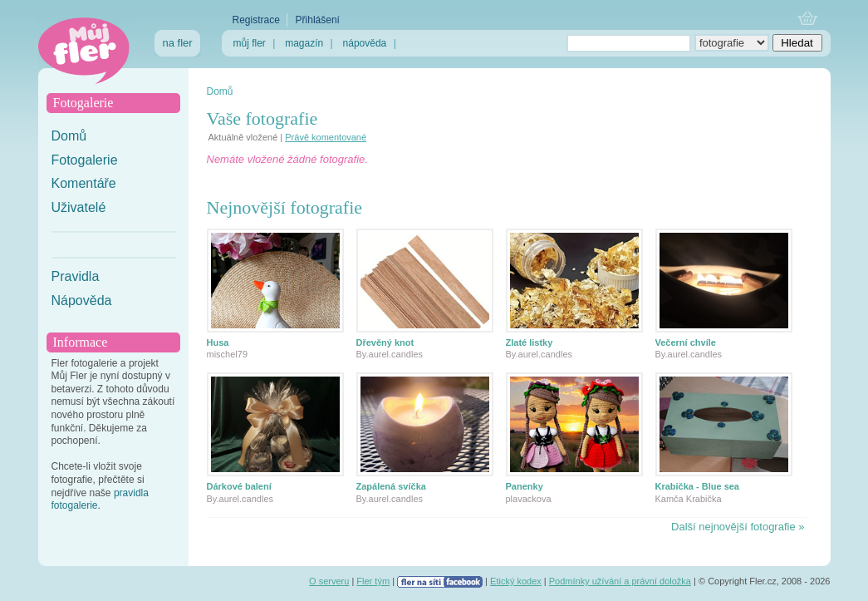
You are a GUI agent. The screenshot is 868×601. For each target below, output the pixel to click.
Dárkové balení (239, 486)
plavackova (529, 499)
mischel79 (228, 354)
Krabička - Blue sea (698, 486)
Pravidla (76, 276)
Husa (218, 342)
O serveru (329, 581)
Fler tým (373, 581)
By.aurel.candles (390, 354)
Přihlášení (318, 20)
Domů (69, 136)
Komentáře (84, 183)
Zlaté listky (530, 342)
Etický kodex (516, 581)
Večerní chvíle (686, 342)
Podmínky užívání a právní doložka (620, 581)
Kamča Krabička (689, 499)
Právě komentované (326, 137)
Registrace (256, 20)
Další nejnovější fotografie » (738, 527)
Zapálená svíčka (391, 486)
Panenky (525, 486)
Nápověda (82, 300)
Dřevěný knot (385, 342)
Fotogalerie (85, 160)
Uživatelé (79, 207)
